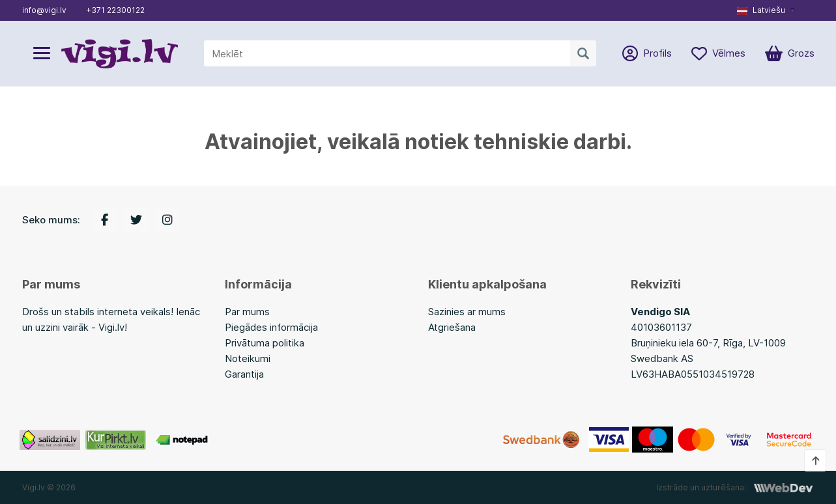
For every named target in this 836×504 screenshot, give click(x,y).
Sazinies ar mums (467, 312)
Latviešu (761, 10)
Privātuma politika (265, 343)
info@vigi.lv (44, 10)
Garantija (244, 374)
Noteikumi (248, 358)
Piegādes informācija (271, 327)
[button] (766, 10)
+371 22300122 (115, 10)
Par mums (247, 312)
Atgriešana (452, 327)
